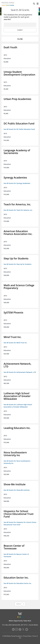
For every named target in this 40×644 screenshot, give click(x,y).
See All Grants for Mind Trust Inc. (15, 343)
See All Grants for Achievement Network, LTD (20, 372)
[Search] (34, 4)
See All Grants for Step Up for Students (18, 264)
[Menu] (37, 4)
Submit (20, 30)
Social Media (33, 625)
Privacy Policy (27, 636)
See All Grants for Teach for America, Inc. (18, 210)
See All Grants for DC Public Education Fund (19, 129)
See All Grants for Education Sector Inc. (18, 583)
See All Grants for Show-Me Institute (17, 490)
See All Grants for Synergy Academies (17, 183)
